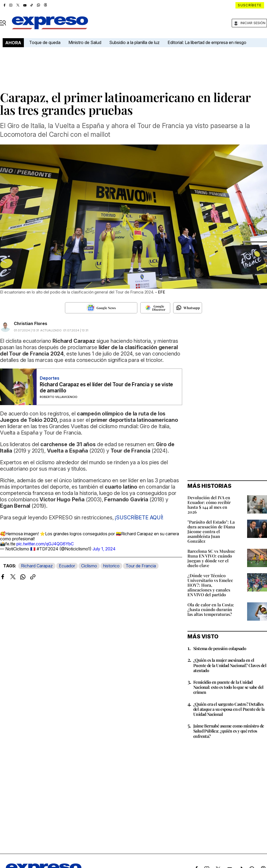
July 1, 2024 (104, 549)
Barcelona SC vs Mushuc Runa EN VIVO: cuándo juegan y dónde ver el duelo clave (211, 558)
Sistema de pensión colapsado (220, 648)
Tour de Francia (141, 566)
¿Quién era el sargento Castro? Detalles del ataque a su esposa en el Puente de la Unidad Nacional (229, 709)
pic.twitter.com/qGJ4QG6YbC (45, 544)
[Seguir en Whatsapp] (188, 308)
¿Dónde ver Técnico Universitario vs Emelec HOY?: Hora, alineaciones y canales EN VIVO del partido (210, 585)
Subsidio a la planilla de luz (134, 42)
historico (111, 566)
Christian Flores (30, 323)
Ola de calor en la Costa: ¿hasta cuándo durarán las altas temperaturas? (211, 609)
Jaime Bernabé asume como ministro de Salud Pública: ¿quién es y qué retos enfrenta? (229, 731)
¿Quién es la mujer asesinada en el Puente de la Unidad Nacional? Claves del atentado (230, 665)
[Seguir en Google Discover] (155, 308)
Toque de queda (45, 42)
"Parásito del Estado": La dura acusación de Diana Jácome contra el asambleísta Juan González (211, 531)
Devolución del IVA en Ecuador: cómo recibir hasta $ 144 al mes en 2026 (209, 505)
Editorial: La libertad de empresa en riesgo (207, 42)
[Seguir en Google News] (101, 308)
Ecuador (67, 566)
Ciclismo (89, 566)
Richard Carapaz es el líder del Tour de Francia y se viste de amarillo (106, 388)
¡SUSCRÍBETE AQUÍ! (139, 518)
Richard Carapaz (37, 566)
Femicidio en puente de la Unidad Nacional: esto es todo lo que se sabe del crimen (228, 687)
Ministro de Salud (85, 42)
